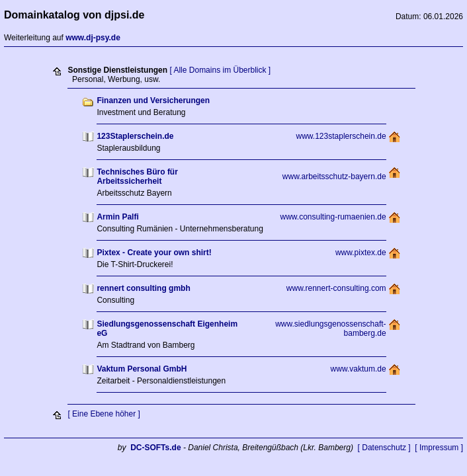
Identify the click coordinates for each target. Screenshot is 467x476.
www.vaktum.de (359, 369)
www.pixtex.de (361, 253)
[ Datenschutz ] (384, 448)
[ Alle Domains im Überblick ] (220, 70)
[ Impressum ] (439, 448)
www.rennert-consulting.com (336, 288)
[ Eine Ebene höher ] (104, 414)
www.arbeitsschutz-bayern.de (334, 177)
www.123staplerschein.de (341, 136)
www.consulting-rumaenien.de (333, 217)
